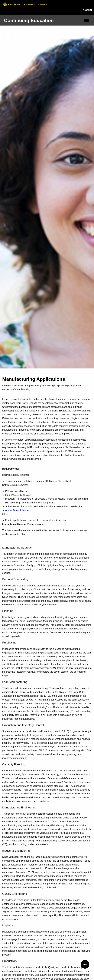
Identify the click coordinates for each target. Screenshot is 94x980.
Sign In (87, 10)
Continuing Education (29, 20)
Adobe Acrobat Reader (17, 510)
